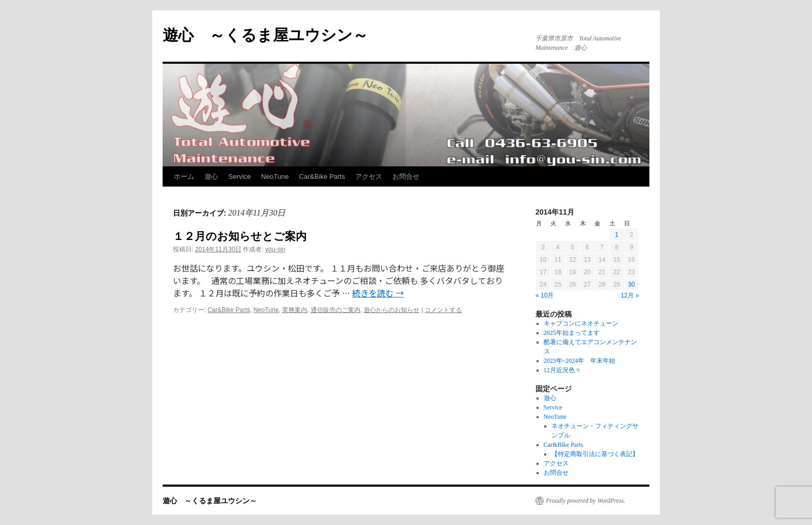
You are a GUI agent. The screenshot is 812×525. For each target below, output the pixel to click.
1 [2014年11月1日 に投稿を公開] (617, 235)
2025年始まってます (572, 333)
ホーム (184, 176)
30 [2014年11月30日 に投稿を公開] (632, 285)
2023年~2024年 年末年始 (580, 361)
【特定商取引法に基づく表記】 (595, 454)
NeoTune (275, 176)
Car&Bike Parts (322, 176)
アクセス (369, 176)
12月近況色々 (562, 370)
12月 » (630, 295)
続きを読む (378, 293)
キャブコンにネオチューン (581, 323)
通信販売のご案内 (336, 310)
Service (240, 176)
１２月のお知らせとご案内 (240, 236)
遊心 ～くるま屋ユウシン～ (265, 35)
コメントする (443, 310)
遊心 (211, 176)
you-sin (275, 249)
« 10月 (545, 295)
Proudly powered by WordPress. (586, 501)
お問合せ (406, 176)
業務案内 (295, 310)
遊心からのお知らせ (392, 310)
